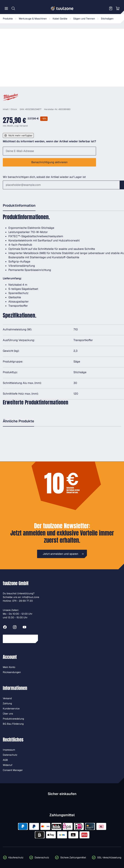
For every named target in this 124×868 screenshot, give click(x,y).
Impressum (9, 750)
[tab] (19, 206)
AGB (5, 760)
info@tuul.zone (31, 597)
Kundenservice (11, 709)
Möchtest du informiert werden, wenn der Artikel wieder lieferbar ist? (49, 141)
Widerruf (8, 765)
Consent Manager (13, 770)
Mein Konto (9, 667)
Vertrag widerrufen (20, 639)
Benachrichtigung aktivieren (49, 162)
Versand (24, 126)
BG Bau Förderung (13, 724)
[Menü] (6, 8)
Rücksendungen (12, 672)
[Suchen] (13, 8)
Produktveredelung (13, 719)
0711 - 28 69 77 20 (22, 601)
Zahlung (7, 703)
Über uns (8, 714)
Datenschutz (10, 755)
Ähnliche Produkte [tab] (18, 421)
